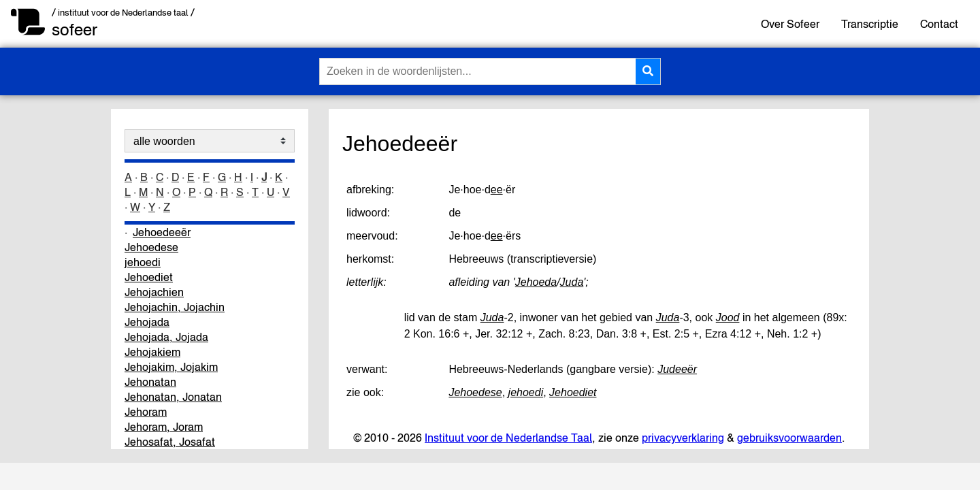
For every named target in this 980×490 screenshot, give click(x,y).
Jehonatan (150, 382)
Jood (728, 317)
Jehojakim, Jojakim (171, 367)
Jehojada (147, 322)
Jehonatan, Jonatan (173, 397)
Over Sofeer (790, 24)
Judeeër (677, 369)
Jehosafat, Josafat (170, 442)
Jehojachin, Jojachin (175, 307)
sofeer (75, 30)
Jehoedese (151, 247)
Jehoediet (149, 277)
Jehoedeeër (162, 232)
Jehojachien (154, 292)
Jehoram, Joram (164, 427)
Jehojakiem (152, 352)
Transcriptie (870, 24)
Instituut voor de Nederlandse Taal (508, 438)
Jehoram (146, 412)
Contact (939, 24)
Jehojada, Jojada (166, 337)
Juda (572, 282)
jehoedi (143, 262)
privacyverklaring (683, 438)
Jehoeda (536, 282)
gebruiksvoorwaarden (789, 438)
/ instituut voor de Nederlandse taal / (123, 13)
